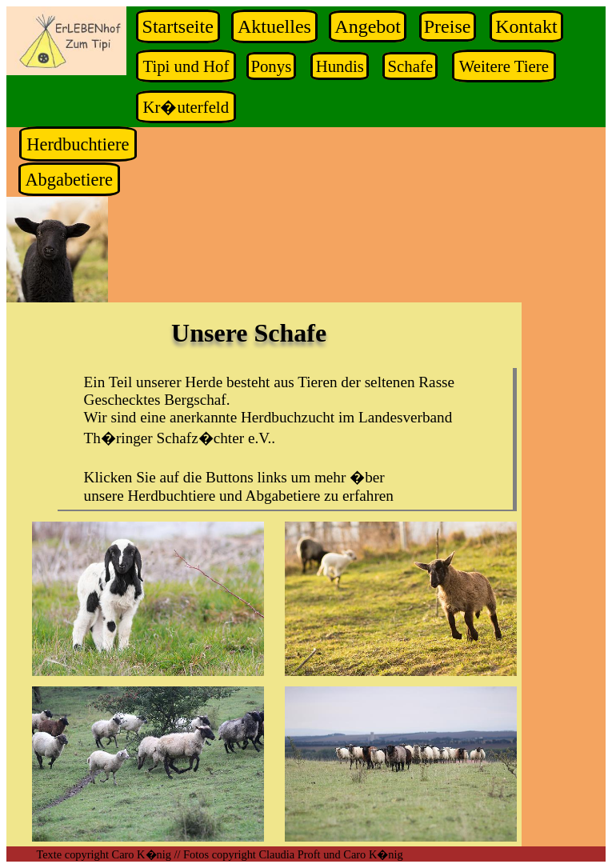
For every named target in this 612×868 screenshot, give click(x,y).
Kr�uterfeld (186, 107)
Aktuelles (274, 26)
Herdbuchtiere (78, 144)
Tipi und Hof (186, 66)
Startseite (178, 26)
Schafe (411, 66)
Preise (448, 26)
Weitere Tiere (504, 66)
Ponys (271, 66)
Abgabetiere (68, 179)
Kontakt (526, 26)
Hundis (340, 66)
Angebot (368, 26)
